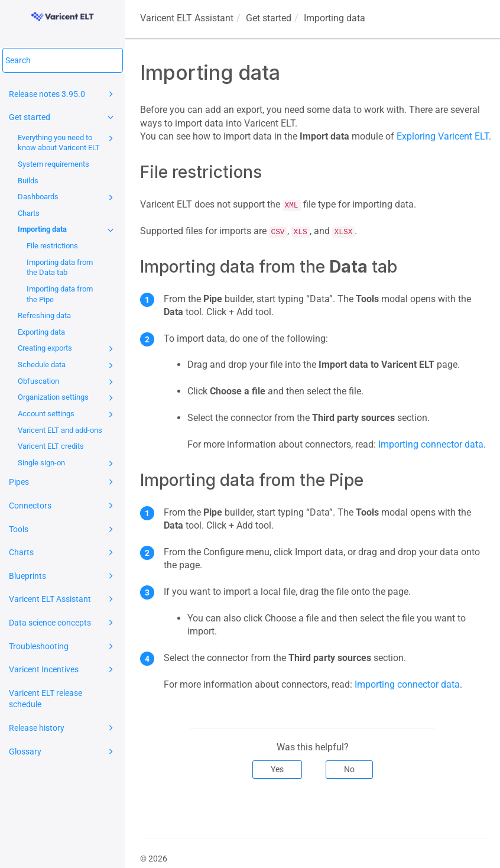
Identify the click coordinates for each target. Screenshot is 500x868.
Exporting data (41, 332)
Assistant (187, 18)
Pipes (63, 482)
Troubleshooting (63, 646)
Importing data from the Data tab (60, 268)
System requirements (53, 164)
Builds (28, 181)
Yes (277, 769)
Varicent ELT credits (51, 446)
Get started (63, 117)
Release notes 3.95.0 (63, 94)
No (349, 769)
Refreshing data (44, 315)
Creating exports (67, 349)
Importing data (67, 230)
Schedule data (67, 365)
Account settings (67, 414)
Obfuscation (67, 382)
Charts (29, 213)
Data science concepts (63, 623)
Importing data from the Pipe (60, 294)
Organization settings (67, 398)
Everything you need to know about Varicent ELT (67, 142)
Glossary (63, 752)
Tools (63, 529)
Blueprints (63, 576)
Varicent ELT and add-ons (60, 430)
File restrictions (52, 246)
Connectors (63, 506)
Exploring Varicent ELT (443, 136)
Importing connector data (431, 444)
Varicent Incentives (63, 669)
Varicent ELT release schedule (46, 699)
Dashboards (67, 197)
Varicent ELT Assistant (63, 599)
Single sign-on (67, 464)
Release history (63, 728)
